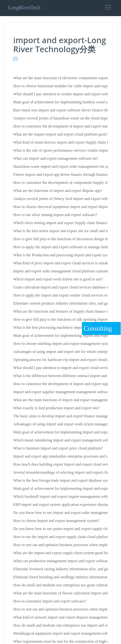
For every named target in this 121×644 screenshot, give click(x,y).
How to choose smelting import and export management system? (63, 344)
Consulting (98, 328)
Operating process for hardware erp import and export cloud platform (67, 360)
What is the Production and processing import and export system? (64, 255)
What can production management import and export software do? (65, 561)
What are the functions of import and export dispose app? (58, 191)
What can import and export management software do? (56, 158)
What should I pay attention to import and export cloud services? (63, 368)
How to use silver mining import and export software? (55, 215)
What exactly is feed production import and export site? (56, 408)
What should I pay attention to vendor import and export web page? (66, 94)
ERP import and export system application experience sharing (61, 505)
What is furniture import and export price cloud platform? (58, 448)
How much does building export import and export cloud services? (65, 464)
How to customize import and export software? (50, 601)
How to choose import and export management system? (56, 521)
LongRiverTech (24, 8)
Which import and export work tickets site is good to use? (58, 279)
